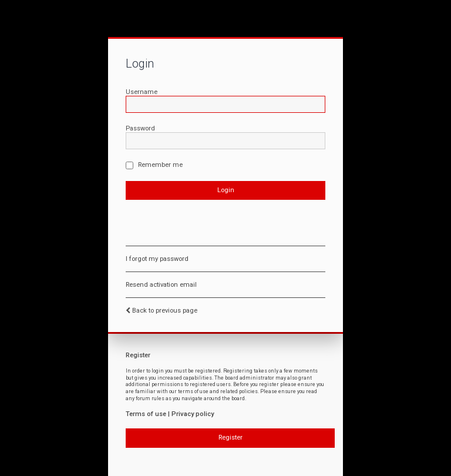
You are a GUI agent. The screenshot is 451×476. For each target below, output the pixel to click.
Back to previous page (165, 311)
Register (230, 438)
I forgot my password (157, 259)
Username (142, 92)
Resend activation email (161, 285)
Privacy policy (193, 414)
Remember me (154, 165)
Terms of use (146, 414)
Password (140, 128)
